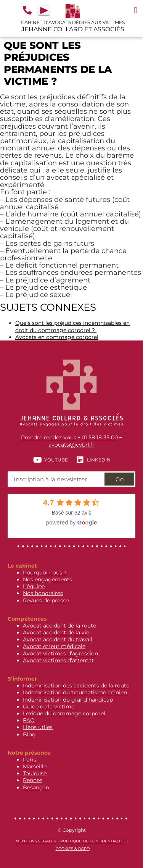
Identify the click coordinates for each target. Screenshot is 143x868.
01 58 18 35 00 (100, 437)
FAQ (29, 720)
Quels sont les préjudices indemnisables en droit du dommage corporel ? (72, 326)
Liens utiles (38, 727)
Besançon (36, 787)
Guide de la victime (49, 707)
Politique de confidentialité (93, 841)
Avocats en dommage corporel (57, 337)
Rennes (33, 780)
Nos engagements (47, 579)
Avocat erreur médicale (54, 646)
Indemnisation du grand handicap (68, 700)
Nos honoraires (43, 593)
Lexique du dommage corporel (64, 713)
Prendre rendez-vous (49, 437)
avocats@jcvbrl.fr (71, 445)
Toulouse (35, 773)
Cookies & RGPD (73, 849)
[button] (136, 10)
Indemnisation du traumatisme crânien (75, 692)
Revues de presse (46, 600)
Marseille (35, 766)
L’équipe (34, 586)
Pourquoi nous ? (45, 573)
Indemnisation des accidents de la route (76, 686)
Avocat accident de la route (59, 626)
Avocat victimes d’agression (60, 653)
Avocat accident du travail (58, 639)
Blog (29, 734)
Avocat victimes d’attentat (58, 660)
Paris (30, 760)
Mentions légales (36, 841)
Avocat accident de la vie (56, 632)
